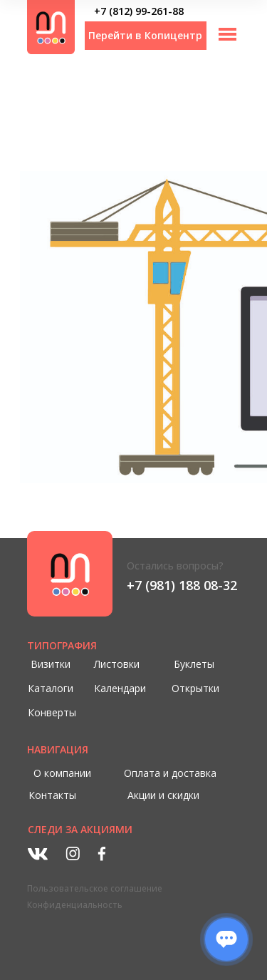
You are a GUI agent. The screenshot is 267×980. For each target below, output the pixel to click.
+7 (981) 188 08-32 (182, 585)
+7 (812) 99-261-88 (139, 11)
